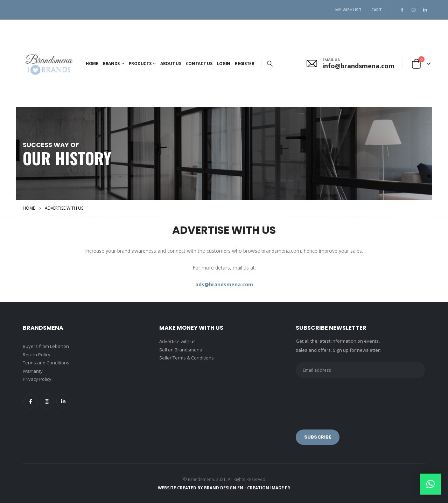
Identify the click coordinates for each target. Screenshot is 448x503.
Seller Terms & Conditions (187, 358)
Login (224, 64)
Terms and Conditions (46, 363)
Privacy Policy (37, 379)
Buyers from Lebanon (46, 346)
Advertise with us (177, 341)
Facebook (30, 401)
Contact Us (199, 64)
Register (245, 64)
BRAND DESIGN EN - (226, 488)
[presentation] (349, 399)
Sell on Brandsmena (181, 350)
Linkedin (63, 401)
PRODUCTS (140, 64)
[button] (430, 484)
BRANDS (111, 64)
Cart (377, 10)
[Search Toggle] (270, 63)
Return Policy (37, 355)
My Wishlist (348, 10)
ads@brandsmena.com (224, 284)
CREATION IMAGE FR (269, 488)
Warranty (33, 371)
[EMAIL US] (351, 63)
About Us (171, 64)
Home (92, 64)
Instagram (47, 401)
